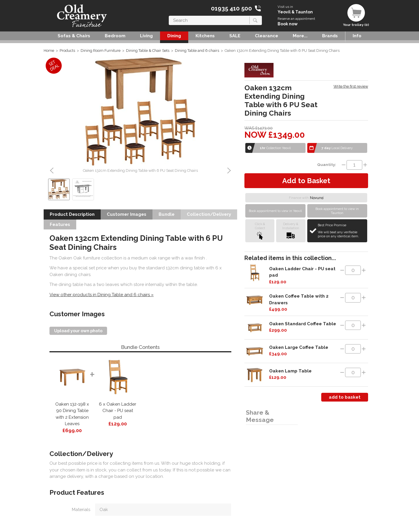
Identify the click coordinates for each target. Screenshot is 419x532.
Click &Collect (260, 231)
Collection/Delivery (209, 214)
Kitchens (205, 36)
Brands (330, 36)
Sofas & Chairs (74, 36)
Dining (174, 36)
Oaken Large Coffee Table (299, 347)
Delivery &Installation (291, 231)
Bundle (167, 214)
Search (169, 16)
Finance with (306, 198)
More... (300, 36)
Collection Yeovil (275, 148)
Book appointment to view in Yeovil (275, 211)
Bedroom (115, 36)
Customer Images (127, 214)
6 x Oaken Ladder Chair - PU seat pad (118, 411)
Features (60, 225)
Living (146, 36)
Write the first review (351, 86)
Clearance (267, 36)
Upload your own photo (78, 331)
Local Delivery (337, 148)
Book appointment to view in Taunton (337, 211)
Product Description (72, 214)
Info (357, 36)
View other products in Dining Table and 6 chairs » (102, 295)
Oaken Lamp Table (290, 371)
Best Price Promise (342, 231)
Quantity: (327, 165)
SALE (235, 36)
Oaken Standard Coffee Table (303, 324)
